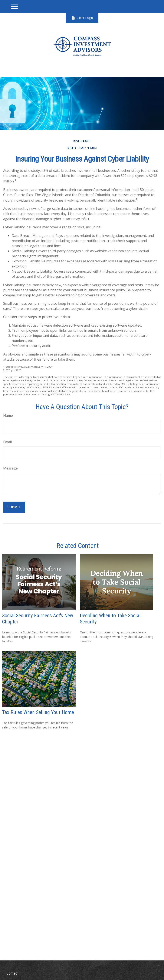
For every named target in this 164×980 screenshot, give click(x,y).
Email (7, 442)
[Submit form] (14, 507)
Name (8, 415)
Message (10, 468)
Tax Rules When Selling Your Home (38, 712)
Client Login (82, 18)
